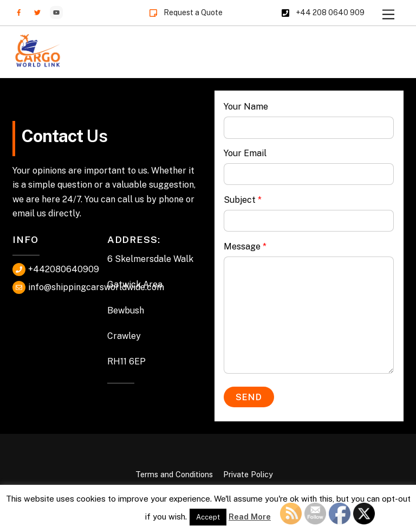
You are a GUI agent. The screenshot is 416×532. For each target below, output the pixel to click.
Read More (250, 517)
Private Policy (248, 474)
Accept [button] (208, 517)
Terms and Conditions (174, 474)
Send (249, 397)
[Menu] (388, 15)
